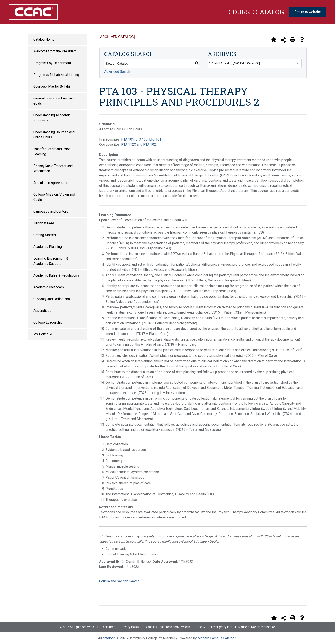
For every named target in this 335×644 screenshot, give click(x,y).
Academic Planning (48, 247)
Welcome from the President (55, 51)
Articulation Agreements (51, 183)
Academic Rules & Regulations (56, 275)
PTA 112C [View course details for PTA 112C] (129, 144)
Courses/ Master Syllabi (52, 87)
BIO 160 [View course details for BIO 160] (142, 139)
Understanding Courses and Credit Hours (54, 135)
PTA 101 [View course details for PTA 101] (128, 139)
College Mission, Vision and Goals (54, 197)
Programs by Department (52, 63)
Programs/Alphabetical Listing (56, 75)
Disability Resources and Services (167, 627)
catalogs (109, 638)
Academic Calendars (49, 287)
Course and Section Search (119, 581)
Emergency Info (222, 627)
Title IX (201, 627)
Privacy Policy (130, 627)
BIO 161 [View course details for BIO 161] (155, 139)
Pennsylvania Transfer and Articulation (53, 168)
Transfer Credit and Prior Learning (52, 152)
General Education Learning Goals (54, 101)
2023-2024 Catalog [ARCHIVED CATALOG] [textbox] (234, 63)
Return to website (308, 12)
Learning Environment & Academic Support (51, 261)
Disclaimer (108, 627)
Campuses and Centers (51, 211)
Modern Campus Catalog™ (217, 638)
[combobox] (255, 63)
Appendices (42, 311)
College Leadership (48, 322)
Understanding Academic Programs (52, 118)
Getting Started (45, 235)
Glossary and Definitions (52, 299)
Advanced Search (117, 72)
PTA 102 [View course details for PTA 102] (150, 144)
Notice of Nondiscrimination (257, 627)
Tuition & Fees (44, 223)
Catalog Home (44, 39)
